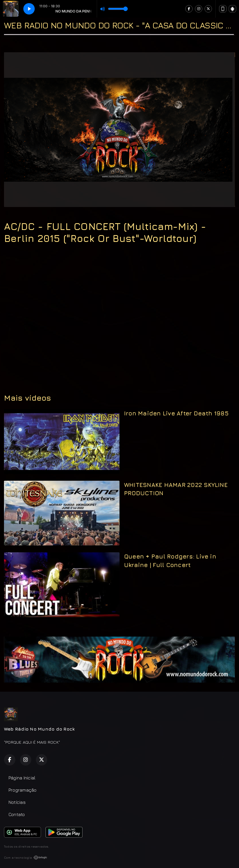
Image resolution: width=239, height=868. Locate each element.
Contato (17, 814)
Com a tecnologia (26, 857)
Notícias (17, 802)
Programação (23, 790)
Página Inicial (22, 778)
